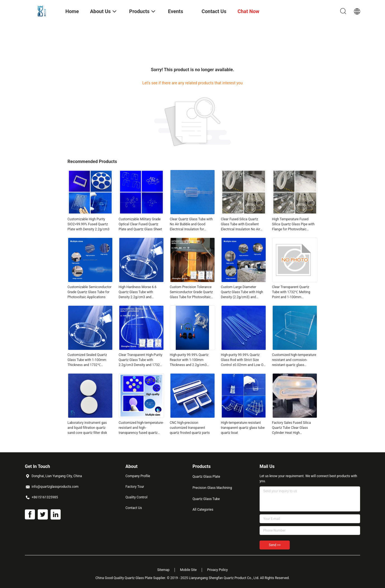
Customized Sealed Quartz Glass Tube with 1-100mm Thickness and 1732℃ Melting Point (87, 360)
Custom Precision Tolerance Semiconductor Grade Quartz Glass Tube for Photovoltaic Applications (191, 292)
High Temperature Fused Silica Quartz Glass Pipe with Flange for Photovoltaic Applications (293, 224)
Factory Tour (135, 487)
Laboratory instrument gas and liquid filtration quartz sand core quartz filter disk (87, 428)
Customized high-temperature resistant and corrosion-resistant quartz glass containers (294, 360)
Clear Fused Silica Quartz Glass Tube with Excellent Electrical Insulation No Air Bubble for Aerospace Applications (241, 224)
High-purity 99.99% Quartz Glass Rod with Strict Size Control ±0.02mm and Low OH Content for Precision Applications (243, 360)
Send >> (275, 545)
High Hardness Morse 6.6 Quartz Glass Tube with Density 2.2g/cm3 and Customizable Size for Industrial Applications (138, 292)
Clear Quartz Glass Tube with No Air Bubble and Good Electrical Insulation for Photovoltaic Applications (191, 224)
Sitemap (163, 570)
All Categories (203, 510)
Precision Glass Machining (212, 488)
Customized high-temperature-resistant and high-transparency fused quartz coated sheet (141, 428)
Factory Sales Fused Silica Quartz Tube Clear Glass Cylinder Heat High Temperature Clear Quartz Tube (292, 428)
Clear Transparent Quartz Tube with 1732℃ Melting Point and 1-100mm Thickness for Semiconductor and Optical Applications (294, 292)
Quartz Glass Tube (206, 499)
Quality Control (136, 497)
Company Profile (138, 476)
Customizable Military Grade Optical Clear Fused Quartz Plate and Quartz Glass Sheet (140, 224)
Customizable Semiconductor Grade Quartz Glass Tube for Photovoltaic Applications (90, 292)
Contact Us (134, 508)
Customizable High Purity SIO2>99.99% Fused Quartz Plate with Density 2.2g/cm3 (89, 224)
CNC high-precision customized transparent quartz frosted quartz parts (190, 428)
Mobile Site (188, 570)
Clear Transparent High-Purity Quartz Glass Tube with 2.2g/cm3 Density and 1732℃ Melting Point (141, 360)
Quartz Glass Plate (206, 477)
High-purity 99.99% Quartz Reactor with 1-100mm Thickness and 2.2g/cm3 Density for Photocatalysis (189, 360)
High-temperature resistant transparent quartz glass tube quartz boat (243, 428)
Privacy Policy (217, 570)
